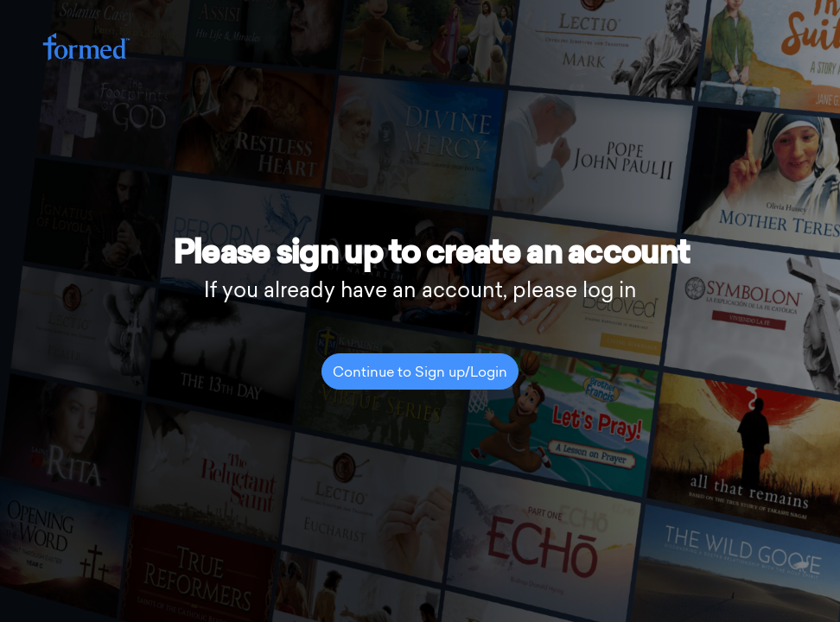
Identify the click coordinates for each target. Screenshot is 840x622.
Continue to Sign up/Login (420, 373)
